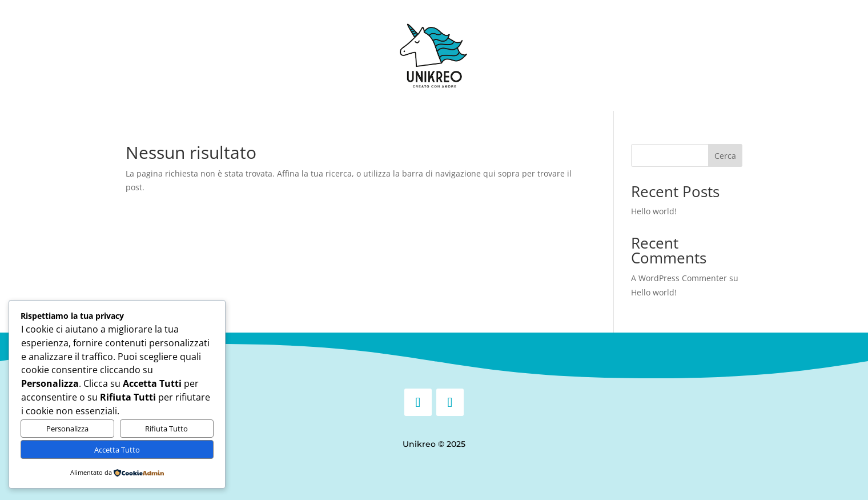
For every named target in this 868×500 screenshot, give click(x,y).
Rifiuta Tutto (166, 429)
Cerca (725, 156)
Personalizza (67, 429)
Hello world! (654, 211)
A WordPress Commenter (679, 278)
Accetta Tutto (117, 450)
